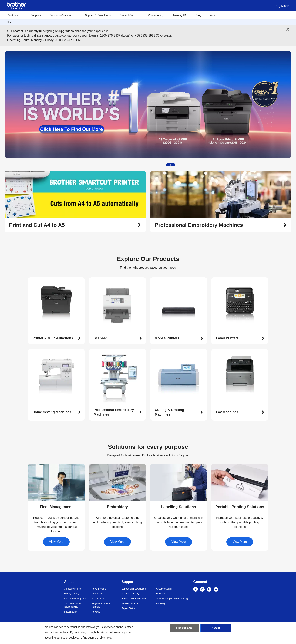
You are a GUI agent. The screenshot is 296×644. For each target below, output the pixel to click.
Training (177, 15)
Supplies (36, 15)
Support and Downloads (134, 589)
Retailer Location (130, 603)
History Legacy (71, 594)
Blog (198, 15)
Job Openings (99, 599)
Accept (216, 629)
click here (105, 638)
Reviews (96, 612)
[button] (131, 165)
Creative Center (164, 589)
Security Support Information (171, 599)
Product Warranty (130, 594)
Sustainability (71, 612)
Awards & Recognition (75, 599)
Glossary (161, 603)
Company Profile (72, 589)
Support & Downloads (98, 15)
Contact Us (97, 594)
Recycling (161, 594)
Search (283, 6)
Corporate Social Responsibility (72, 605)
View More (56, 542)
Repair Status (128, 608)
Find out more (184, 629)
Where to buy (156, 15)
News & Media (99, 589)
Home (10, 22)
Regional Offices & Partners (101, 605)
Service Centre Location (134, 599)
